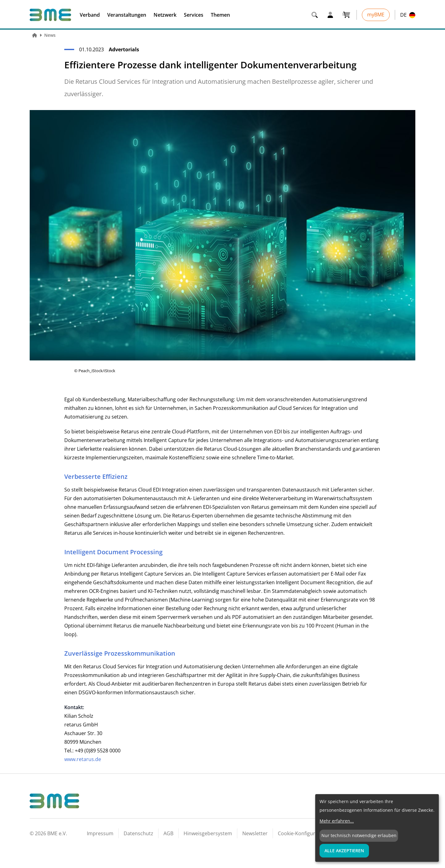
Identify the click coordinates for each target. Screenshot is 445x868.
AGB (168, 833)
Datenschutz (138, 833)
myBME (376, 15)
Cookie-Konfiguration (303, 833)
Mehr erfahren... (337, 821)
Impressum (100, 833)
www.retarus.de (83, 759)
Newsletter (255, 833)
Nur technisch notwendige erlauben (359, 835)
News (50, 35)
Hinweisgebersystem (208, 833)
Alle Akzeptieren (344, 851)
